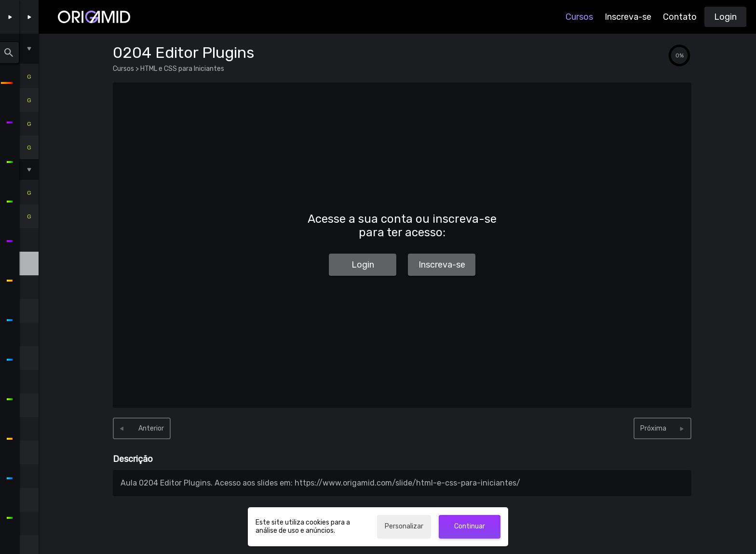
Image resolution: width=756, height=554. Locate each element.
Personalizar (404, 526)
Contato (680, 17)
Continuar (470, 526)
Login (725, 17)
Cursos (579, 17)
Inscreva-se (628, 17)
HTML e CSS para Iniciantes (182, 69)
